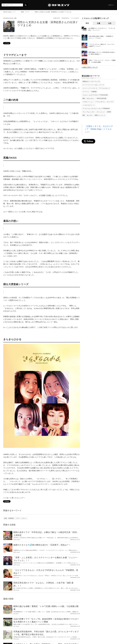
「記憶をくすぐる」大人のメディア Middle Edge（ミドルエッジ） (99, 129)
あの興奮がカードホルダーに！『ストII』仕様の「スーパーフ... (102, 29)
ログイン (111, 5)
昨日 (87, 23)
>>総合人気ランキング (90, 67)
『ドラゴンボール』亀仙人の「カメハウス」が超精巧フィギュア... (102, 45)
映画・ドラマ (25, 12)
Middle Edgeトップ (9, 12)
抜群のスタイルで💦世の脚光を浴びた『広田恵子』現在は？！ (42, 545)
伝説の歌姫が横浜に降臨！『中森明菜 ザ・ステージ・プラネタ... (101, 37)
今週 (98, 23)
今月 (110, 23)
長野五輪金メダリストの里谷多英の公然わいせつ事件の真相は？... (102, 53)
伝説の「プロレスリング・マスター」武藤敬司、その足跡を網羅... (102, 61)
